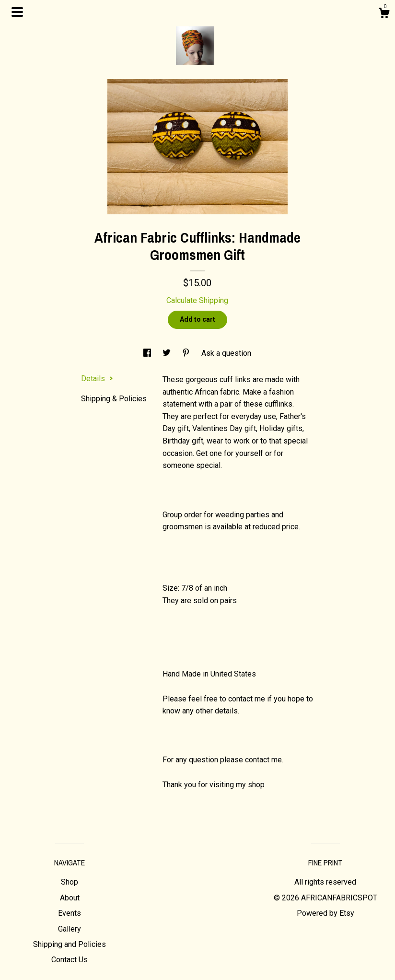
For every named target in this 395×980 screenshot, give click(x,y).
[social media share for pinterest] (187, 353)
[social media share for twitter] (168, 353)
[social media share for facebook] (148, 353)
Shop (70, 882)
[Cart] (384, 14)
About (70, 898)
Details (97, 379)
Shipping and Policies (70, 944)
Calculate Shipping (197, 300)
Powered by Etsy (325, 913)
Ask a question (226, 353)
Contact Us (70, 960)
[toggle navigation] (17, 12)
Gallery (70, 929)
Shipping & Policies (114, 399)
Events (70, 913)
